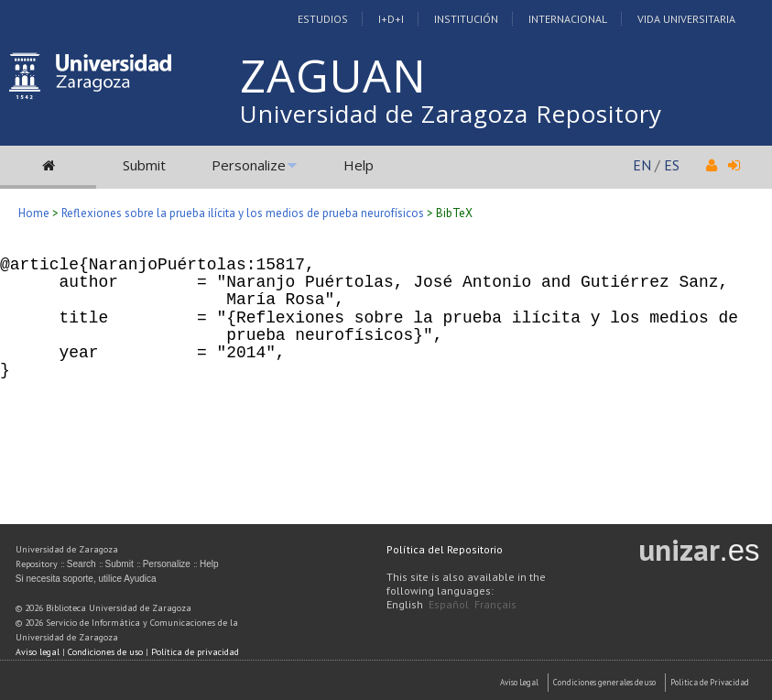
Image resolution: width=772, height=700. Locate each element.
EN (642, 165)
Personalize (249, 165)
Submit (144, 165)
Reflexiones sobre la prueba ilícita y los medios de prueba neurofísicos (243, 213)
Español (449, 604)
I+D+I (391, 19)
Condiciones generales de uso (604, 682)
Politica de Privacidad (710, 682)
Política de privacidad (195, 652)
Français (495, 604)
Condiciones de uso (105, 652)
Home (34, 213)
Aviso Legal (519, 682)
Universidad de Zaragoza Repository (451, 114)
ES (672, 165)
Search (82, 564)
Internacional (568, 19)
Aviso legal (38, 652)
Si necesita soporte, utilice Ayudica (86, 579)
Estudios (323, 19)
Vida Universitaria (686, 19)
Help (359, 165)
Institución (466, 19)
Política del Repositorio (445, 549)
